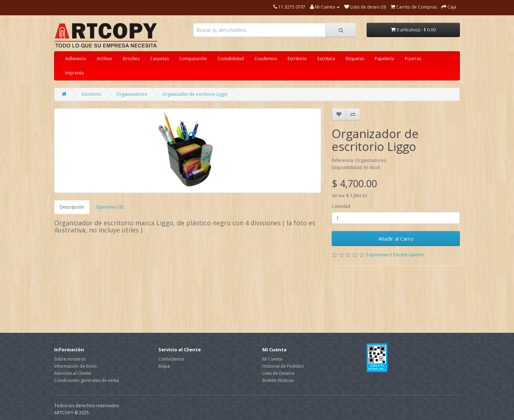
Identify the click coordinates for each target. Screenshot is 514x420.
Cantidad (341, 206)
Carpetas (159, 59)
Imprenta (74, 73)
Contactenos (171, 359)
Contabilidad (231, 59)
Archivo (104, 59)
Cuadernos (266, 59)
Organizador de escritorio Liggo (195, 94)
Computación (193, 59)
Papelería (384, 59)
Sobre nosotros (70, 359)
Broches (131, 59)
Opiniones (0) (110, 207)
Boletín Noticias (278, 380)
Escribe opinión (409, 255)
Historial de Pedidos (283, 366)
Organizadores (132, 94)
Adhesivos (76, 59)
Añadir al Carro (396, 238)
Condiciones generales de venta (86, 380)
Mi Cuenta (272, 359)
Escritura (326, 59)
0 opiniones (377, 255)
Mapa (164, 366)
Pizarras (413, 59)
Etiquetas (355, 59)
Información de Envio (75, 366)
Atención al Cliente (73, 373)
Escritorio (297, 59)
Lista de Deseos (278, 373)
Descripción (72, 207)
